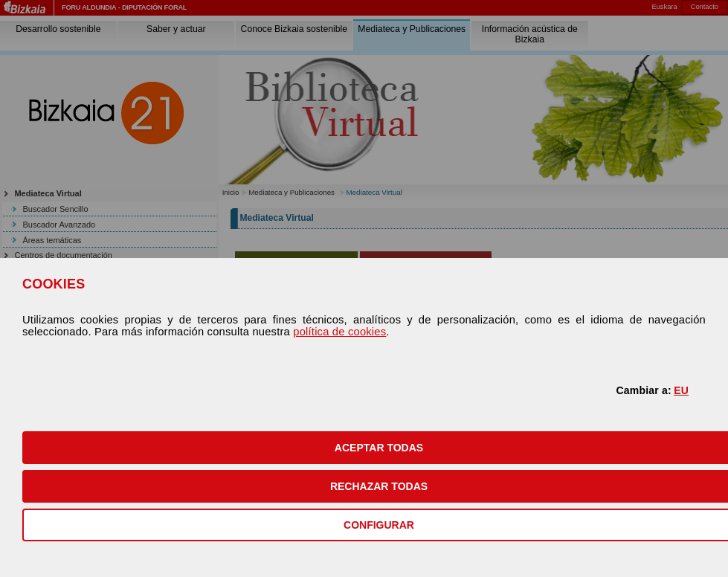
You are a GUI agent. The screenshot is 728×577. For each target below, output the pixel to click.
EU (681, 390)
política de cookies (339, 332)
